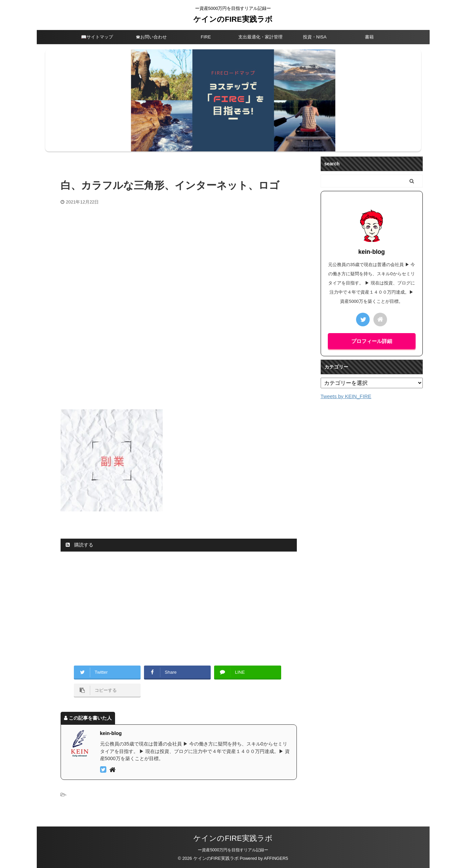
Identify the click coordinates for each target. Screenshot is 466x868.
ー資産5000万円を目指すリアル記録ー (233, 850)
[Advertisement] (179, 256)
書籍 (369, 37)
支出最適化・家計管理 (260, 37)
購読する (80, 545)
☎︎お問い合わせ (151, 37)
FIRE (206, 37)
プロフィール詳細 (372, 341)
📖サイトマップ (97, 37)
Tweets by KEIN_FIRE (346, 396)
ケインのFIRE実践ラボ (233, 19)
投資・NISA (315, 37)
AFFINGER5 (276, 858)
